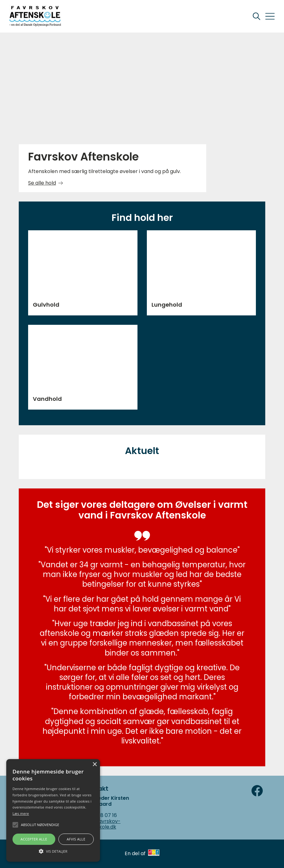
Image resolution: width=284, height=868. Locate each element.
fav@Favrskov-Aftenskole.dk (102, 824)
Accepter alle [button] (34, 839)
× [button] (95, 765)
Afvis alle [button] (76, 839)
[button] (53, 851)
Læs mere (21, 813)
